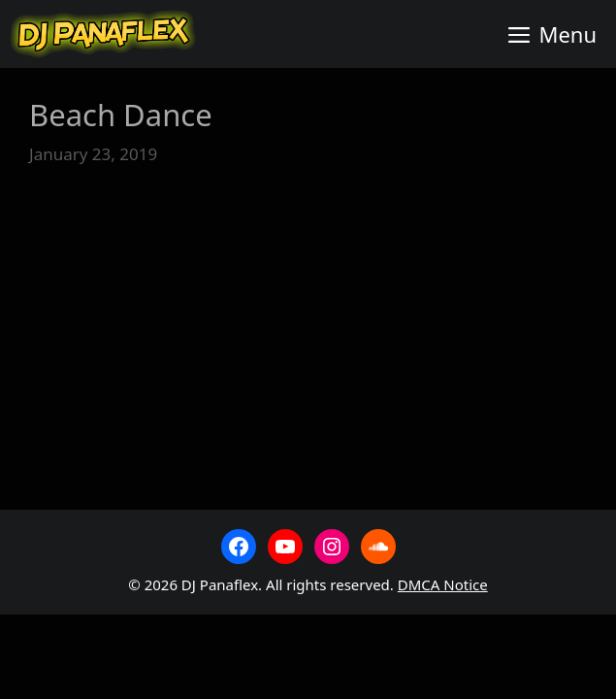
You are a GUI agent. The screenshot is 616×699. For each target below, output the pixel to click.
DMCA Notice (443, 584)
